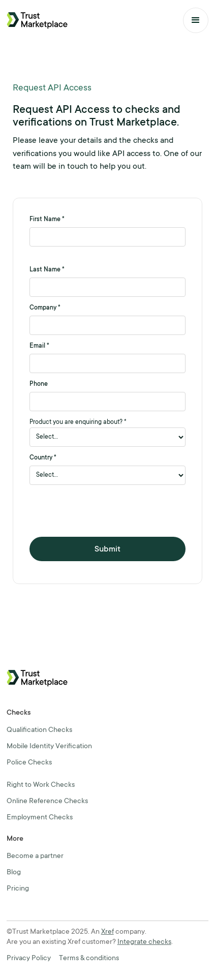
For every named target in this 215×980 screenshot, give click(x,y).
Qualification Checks (39, 730)
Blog (14, 873)
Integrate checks (144, 942)
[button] (196, 20)
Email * (39, 346)
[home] (37, 20)
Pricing (18, 889)
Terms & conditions (89, 959)
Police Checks (29, 763)
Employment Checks (40, 818)
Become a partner (35, 856)
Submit (107, 549)
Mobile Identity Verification (49, 747)
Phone (39, 384)
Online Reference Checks (47, 802)
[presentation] (107, 511)
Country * (43, 458)
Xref (107, 932)
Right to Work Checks (41, 785)
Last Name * (47, 270)
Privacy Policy (29, 959)
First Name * (47, 220)
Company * (45, 308)
